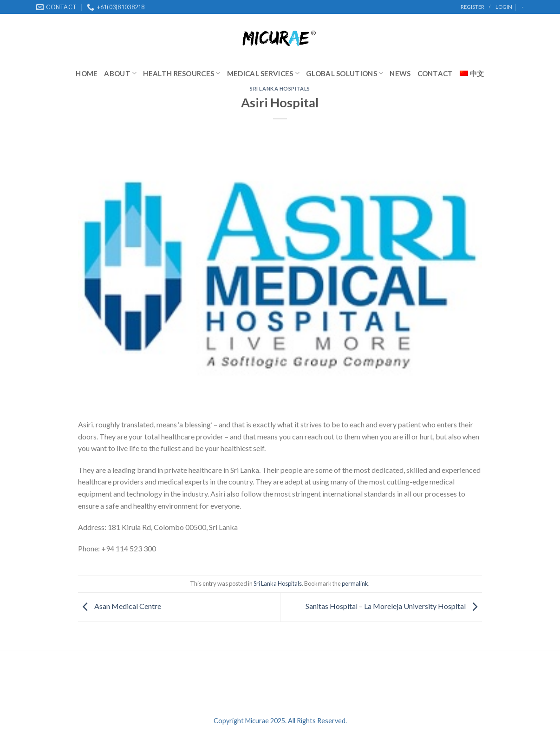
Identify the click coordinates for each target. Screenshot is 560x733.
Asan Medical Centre (120, 606)
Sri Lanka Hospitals (280, 88)
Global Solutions (345, 73)
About (120, 73)
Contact (435, 73)
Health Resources (182, 73)
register (472, 7)
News (400, 73)
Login (504, 7)
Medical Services (263, 73)
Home (87, 73)
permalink (355, 583)
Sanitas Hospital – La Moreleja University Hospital (394, 606)
